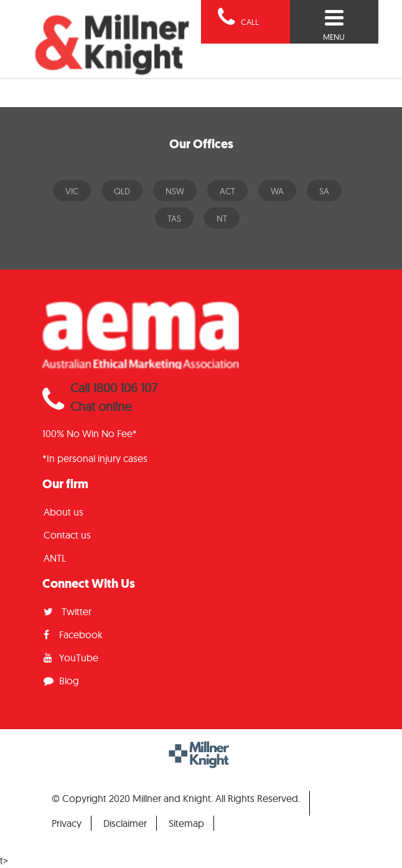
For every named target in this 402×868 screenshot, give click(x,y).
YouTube (71, 658)
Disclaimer (125, 823)
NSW (175, 191)
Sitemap (186, 823)
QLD (122, 191)
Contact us (67, 535)
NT (222, 219)
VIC (72, 191)
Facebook (73, 634)
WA (277, 191)
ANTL (55, 558)
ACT (227, 191)
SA (324, 191)
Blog (61, 681)
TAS (174, 219)
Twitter (68, 611)
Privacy (67, 823)
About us (63, 512)
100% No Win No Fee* (90, 433)
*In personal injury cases (95, 458)
